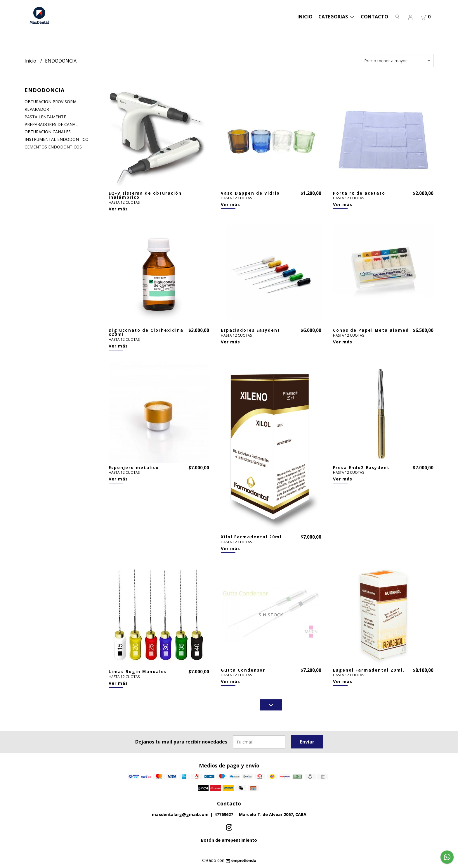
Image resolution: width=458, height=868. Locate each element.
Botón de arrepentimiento (229, 840)
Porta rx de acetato (359, 193)
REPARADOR (37, 109)
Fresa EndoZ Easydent (361, 467)
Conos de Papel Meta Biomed (371, 330)
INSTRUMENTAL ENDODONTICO (57, 139)
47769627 (224, 814)
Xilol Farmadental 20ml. (252, 537)
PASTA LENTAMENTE (45, 117)
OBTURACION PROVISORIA (51, 102)
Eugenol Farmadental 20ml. (369, 670)
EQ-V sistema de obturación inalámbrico (145, 195)
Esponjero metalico (134, 467)
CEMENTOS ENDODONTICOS (53, 147)
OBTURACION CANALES (48, 132)
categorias (337, 17)
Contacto (374, 17)
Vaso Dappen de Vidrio (250, 193)
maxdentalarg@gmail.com (180, 814)
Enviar (307, 742)
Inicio (305, 17)
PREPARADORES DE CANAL (51, 124)
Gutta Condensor (243, 670)
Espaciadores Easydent (250, 330)
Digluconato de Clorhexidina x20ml (146, 332)
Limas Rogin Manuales (138, 671)
